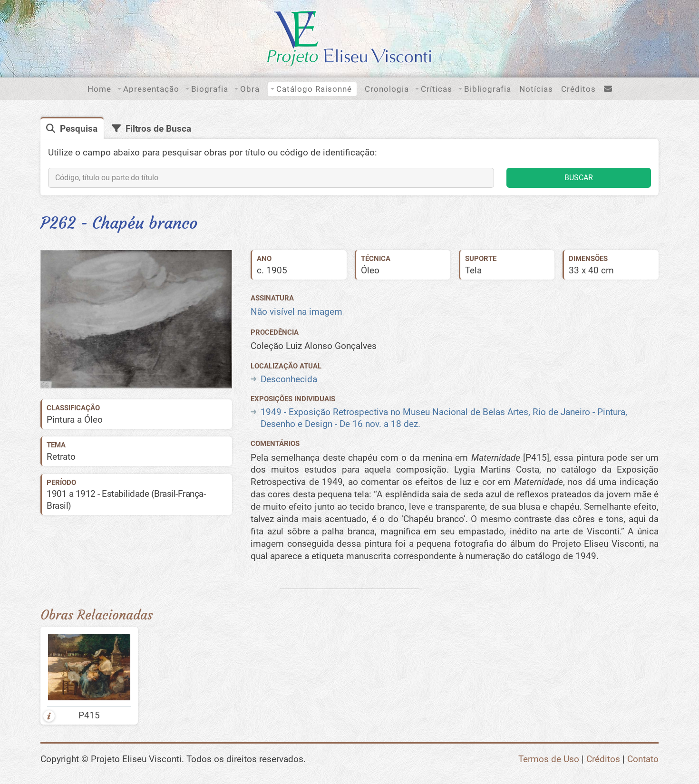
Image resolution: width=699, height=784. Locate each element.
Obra (250, 89)
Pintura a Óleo (75, 420)
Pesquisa (79, 129)
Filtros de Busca (158, 129)
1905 (277, 270)
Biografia (210, 89)
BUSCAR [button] (579, 178)
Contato (643, 759)
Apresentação (151, 89)
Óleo (370, 270)
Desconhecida (289, 379)
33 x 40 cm (591, 270)
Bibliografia (488, 89)
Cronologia (387, 89)
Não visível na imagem (296, 312)
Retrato (61, 457)
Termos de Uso (549, 759)
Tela (473, 270)
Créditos (578, 89)
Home (99, 89)
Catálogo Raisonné (314, 89)
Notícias (536, 89)
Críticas (437, 89)
